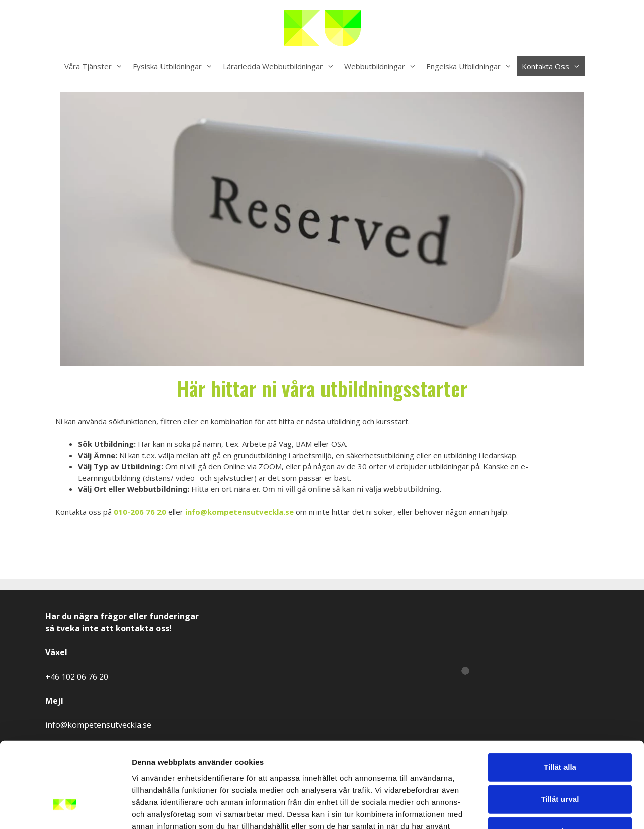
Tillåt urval (560, 730)
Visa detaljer (547, 809)
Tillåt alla (560, 697)
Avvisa (560, 762)
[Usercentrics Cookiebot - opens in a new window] (65, 809)
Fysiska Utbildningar (175, 66)
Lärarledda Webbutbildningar (281, 66)
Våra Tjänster (96, 66)
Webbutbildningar (383, 66)
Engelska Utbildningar (471, 66)
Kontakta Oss (553, 66)
